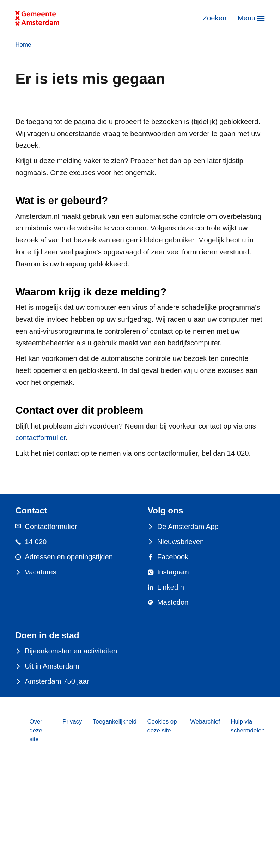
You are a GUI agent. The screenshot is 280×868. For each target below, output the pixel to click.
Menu (247, 18)
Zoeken (215, 18)
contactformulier (40, 438)
